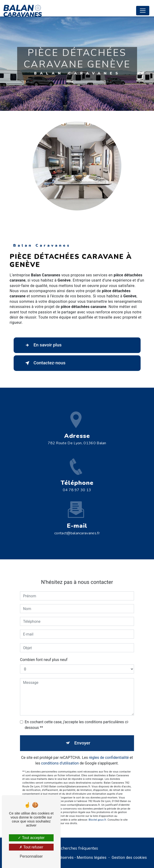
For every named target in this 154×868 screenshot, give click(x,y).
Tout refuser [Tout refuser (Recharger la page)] (31, 847)
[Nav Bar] (143, 11)
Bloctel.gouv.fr (97, 814)
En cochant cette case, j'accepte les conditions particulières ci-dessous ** (77, 719)
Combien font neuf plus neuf (44, 654)
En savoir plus (42, 345)
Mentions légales (91, 858)
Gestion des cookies (129, 858)
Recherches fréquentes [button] (77, 848)
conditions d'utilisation (60, 757)
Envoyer (82, 737)
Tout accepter (31, 838)
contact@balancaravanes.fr (77, 527)
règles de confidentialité (109, 751)
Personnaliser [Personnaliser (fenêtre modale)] (31, 856)
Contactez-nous (44, 363)
